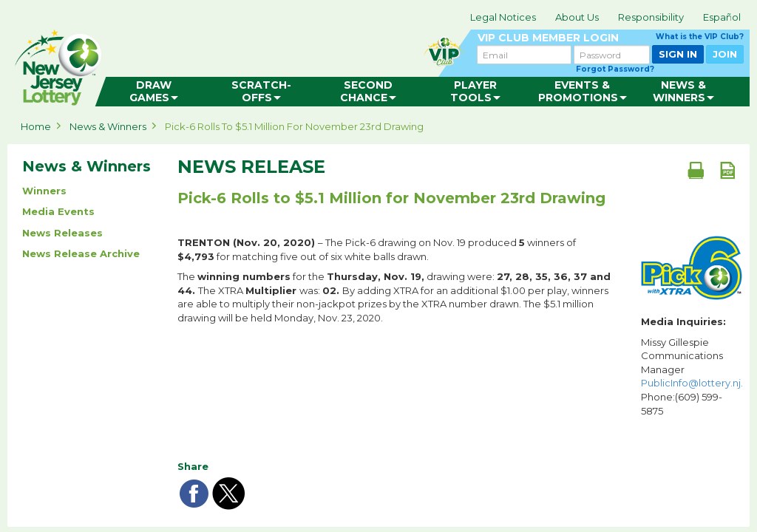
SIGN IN (678, 54)
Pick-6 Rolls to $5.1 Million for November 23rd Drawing (294, 126)
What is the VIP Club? (700, 37)
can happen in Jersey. (244, 64)
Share (193, 466)
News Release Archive (81, 253)
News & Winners (108, 126)
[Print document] (696, 170)
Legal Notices (503, 17)
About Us (577, 17)
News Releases (62, 233)
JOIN (725, 54)
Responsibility (651, 17)
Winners (44, 191)
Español (722, 17)
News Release (251, 167)
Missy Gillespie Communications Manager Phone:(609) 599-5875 (692, 376)
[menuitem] (154, 92)
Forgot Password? (615, 69)
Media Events (58, 211)
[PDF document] (727, 170)
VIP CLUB (611, 38)
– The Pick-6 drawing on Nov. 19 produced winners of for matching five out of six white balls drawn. (377, 249)
